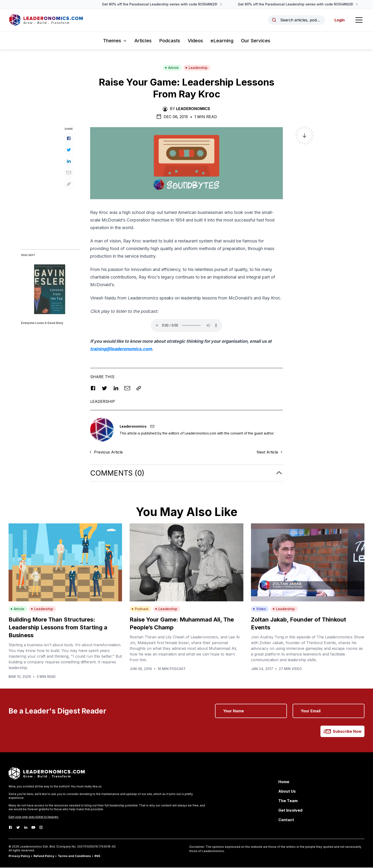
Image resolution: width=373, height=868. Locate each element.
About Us (287, 792)
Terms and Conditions (74, 856)
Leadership (196, 68)
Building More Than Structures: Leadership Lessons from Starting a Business (58, 628)
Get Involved (290, 811)
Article (172, 68)
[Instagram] (41, 828)
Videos (195, 41)
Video (259, 609)
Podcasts (170, 41)
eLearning (222, 41)
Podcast (140, 609)
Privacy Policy (19, 856)
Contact (286, 820)
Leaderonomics (193, 109)
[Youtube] (33, 828)
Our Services (256, 41)
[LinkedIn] (26, 828)
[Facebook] (10, 828)
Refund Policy (44, 856)
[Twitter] (18, 828)
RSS (97, 856)
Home (284, 782)
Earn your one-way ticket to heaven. (34, 817)
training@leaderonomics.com (121, 349)
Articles (143, 41)
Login (339, 20)
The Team (288, 801)
